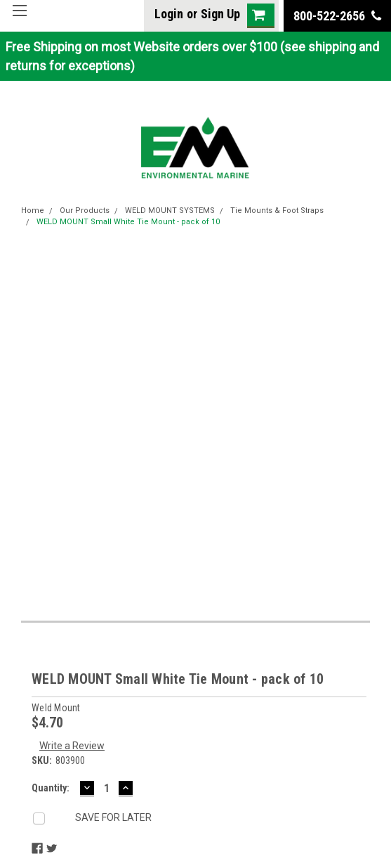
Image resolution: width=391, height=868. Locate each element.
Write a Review (72, 746)
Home (33, 210)
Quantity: (51, 788)
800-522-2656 (337, 16)
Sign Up (220, 14)
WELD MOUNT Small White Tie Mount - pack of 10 (128, 222)
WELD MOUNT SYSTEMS (170, 210)
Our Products (85, 210)
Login (169, 14)
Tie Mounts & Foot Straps (277, 210)
